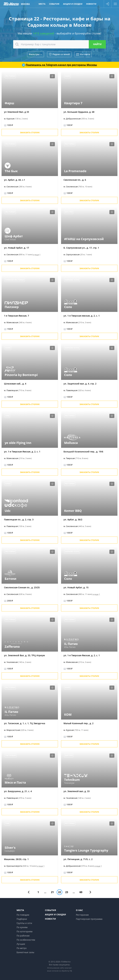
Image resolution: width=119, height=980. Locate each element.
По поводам (23, 915)
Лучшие (21, 944)
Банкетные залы (25, 952)
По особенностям (26, 940)
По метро (22, 948)
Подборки (22, 919)
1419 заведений (43, 33)
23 (67, 892)
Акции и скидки (55, 914)
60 (81, 892)
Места (20, 910)
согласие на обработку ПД (62, 971)
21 (52, 892)
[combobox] (59, 44)
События (50, 910)
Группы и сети (24, 923)
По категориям (24, 931)
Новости (50, 919)
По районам (23, 936)
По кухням (22, 927)
